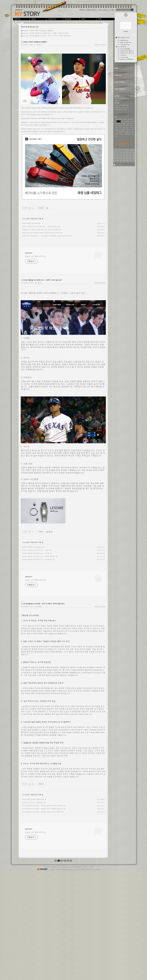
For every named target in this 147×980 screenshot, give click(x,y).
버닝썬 (127, 132)
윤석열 (119, 121)
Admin (88, 19)
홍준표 (123, 124)
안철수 (132, 126)
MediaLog (21, 19)
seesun (27, 14)
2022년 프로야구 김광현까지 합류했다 (41, 31)
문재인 (128, 130)
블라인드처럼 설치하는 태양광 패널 (33, 799)
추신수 (122, 134)
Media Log (56, 867)
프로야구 (129, 124)
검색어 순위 (118, 128)
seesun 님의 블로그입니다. (36, 256)
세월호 (125, 119)
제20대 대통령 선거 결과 (30, 223)
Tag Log (47, 867)
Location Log (67, 867)
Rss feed (119, 165)
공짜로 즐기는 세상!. (121, 110)
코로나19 (121, 126)
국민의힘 (125, 128)
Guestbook (72, 19)
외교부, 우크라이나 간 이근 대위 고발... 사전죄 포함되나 (40, 227)
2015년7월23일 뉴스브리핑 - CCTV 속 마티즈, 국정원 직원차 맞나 (50, 36)
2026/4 (124, 144)
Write (105, 19)
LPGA (121, 119)
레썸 (129, 119)
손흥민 (123, 130)
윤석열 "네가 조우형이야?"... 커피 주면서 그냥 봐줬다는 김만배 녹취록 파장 (46, 236)
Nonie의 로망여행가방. (122, 105)
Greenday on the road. (122, 107)
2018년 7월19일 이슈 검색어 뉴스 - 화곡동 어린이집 (38, 556)
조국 (130, 128)
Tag (38, 19)
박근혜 (117, 134)
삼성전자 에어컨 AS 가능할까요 (32, 547)
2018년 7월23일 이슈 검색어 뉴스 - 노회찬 (35, 550)
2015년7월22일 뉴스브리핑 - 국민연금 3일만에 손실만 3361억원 (42, 806)
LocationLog (55, 19)
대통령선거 (128, 134)
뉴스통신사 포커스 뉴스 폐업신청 (32, 803)
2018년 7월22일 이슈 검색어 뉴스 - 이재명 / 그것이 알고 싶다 (49, 33)
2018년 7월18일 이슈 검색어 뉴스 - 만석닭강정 (37, 559)
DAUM (83, 870)
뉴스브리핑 (24, 45)
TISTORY (98, 870)
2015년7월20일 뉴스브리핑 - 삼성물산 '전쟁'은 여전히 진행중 (41, 812)
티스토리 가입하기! (55, 870)
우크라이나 (120, 132)
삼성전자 (128, 121)
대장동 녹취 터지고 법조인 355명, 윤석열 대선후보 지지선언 (41, 233)
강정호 (117, 119)
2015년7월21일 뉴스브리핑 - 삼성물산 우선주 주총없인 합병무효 (42, 809)
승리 (123, 121)
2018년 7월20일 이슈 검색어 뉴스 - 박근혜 (35, 553)
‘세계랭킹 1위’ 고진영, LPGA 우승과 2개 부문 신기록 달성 (40, 230)
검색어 (127, 126)
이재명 (132, 132)
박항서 (119, 124)
